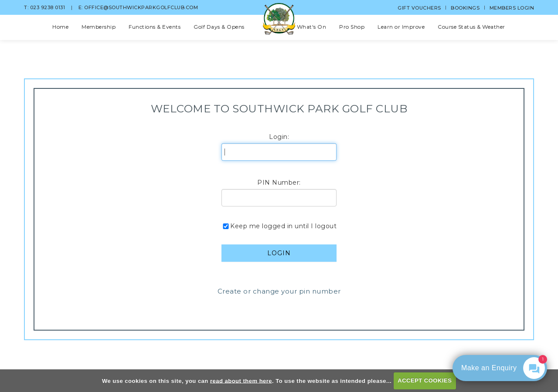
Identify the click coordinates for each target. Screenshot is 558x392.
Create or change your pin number (279, 291)
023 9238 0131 (54, 7)
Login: (279, 137)
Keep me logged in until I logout (279, 226)
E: (82, 7)
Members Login (512, 8)
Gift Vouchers (419, 8)
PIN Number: (279, 182)
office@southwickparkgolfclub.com (141, 7)
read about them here (241, 380)
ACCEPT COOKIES (425, 380)
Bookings (465, 8)
